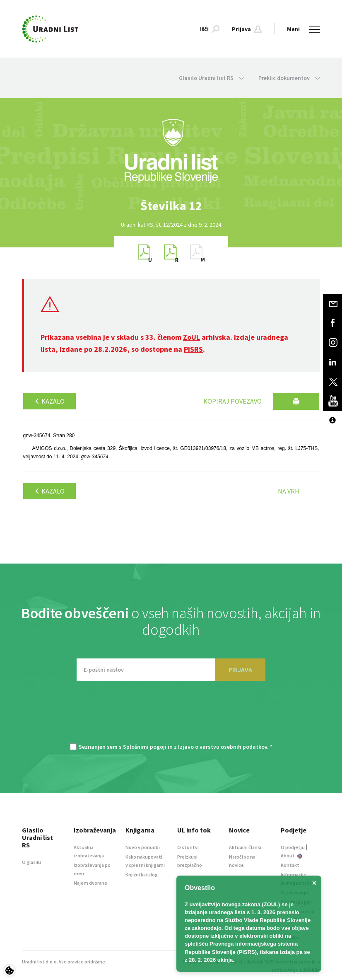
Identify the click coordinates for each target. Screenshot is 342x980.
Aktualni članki (245, 847)
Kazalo (49, 401)
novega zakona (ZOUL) (251, 904)
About (291, 855)
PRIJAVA (240, 670)
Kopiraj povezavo (232, 401)
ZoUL (191, 337)
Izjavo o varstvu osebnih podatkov (223, 747)
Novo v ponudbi (143, 847)
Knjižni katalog (142, 875)
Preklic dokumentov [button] (289, 78)
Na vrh (289, 491)
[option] (171, 206)
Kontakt (290, 865)
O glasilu (31, 862)
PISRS (193, 349)
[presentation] (171, 716)
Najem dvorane (90, 883)
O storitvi (188, 847)
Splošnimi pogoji (145, 747)
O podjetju (293, 847)
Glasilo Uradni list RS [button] (211, 78)
